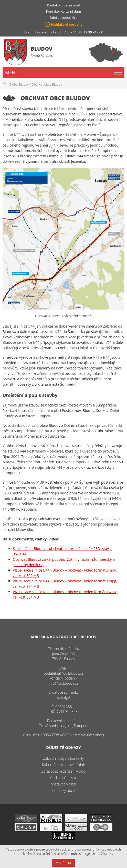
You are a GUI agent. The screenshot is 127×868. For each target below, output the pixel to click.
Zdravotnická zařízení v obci (64, 771)
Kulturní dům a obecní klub (63, 765)
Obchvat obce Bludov (47, 84)
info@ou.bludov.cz (63, 683)
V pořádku (63, 863)
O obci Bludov (19, 84)
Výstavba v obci (63, 784)
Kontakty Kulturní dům (64, 11)
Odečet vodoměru (63, 17)
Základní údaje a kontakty (63, 758)
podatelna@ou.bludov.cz (64, 673)
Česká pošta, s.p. (63, 778)
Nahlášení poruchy (67, 24)
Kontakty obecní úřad (63, 5)
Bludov (42, 49)
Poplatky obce (63, 790)
